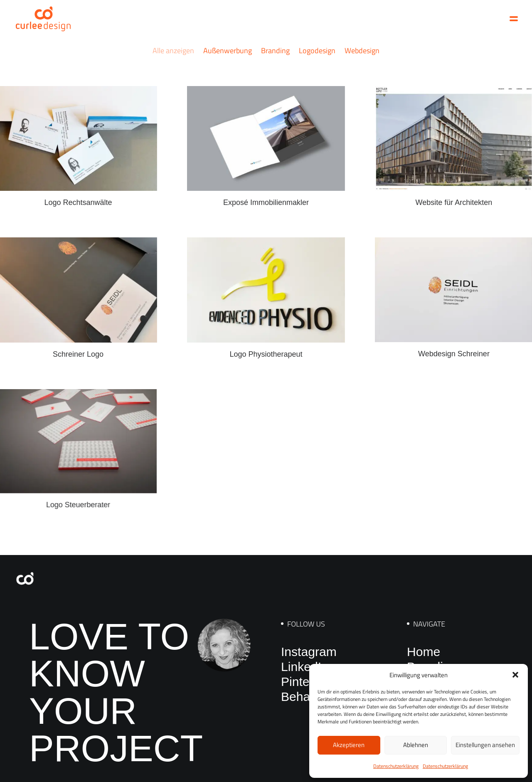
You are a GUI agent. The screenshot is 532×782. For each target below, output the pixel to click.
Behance (306, 697)
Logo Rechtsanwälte (78, 202)
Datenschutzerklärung (396, 766)
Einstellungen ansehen (485, 745)
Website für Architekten (454, 201)
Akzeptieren (349, 745)
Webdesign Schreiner (454, 342)
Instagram (309, 652)
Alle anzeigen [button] (173, 51)
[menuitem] (175, 58)
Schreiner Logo (78, 351)
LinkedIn (305, 667)
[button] (515, 675)
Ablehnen (416, 745)
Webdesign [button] (362, 51)
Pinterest (306, 682)
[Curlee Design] (43, 19)
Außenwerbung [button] (228, 51)
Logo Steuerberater (78, 482)
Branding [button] (275, 51)
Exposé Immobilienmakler (266, 202)
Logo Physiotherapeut (266, 345)
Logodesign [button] (317, 51)
